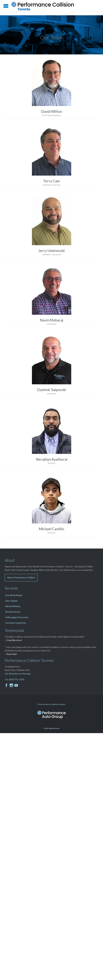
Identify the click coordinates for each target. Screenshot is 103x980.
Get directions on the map (18, 674)
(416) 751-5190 (17, 679)
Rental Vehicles (13, 606)
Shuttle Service (13, 612)
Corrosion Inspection (16, 623)
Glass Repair (11, 601)
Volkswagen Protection (17, 617)
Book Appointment (52, 728)
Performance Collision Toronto (52, 704)
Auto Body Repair (14, 595)
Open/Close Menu (6, 6)
